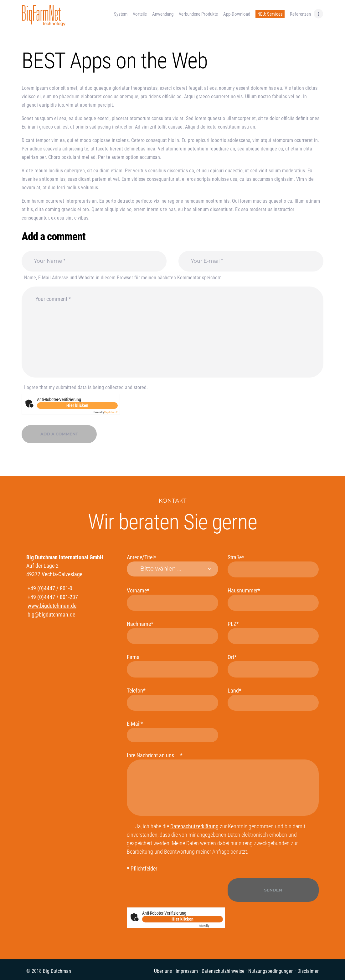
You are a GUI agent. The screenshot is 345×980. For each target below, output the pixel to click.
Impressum (187, 971)
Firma (172, 665)
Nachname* (172, 632)
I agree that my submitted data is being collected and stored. (86, 387)
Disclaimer (308, 971)
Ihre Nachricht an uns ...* (223, 784)
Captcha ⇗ (106, 412)
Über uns (163, 971)
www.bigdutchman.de (52, 606)
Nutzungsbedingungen (271, 971)
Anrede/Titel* (172, 565)
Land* (273, 699)
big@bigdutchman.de (51, 614)
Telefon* (172, 699)
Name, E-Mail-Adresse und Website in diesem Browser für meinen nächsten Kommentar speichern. (124, 278)
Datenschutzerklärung (194, 826)
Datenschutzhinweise (223, 971)
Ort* (273, 665)
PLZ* (273, 632)
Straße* (273, 566)
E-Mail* (172, 731)
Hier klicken (77, 405)
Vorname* (172, 599)
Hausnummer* (273, 599)
